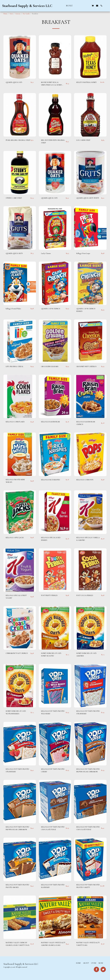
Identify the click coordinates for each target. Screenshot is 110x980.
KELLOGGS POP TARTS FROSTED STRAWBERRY (88, 712)
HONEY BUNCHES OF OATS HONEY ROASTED (51, 655)
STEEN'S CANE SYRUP (14, 198)
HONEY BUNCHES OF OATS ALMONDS (86, 655)
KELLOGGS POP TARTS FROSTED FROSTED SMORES (17, 886)
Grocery (18, 14)
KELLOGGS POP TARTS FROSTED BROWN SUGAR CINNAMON (88, 770)
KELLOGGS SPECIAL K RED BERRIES (51, 539)
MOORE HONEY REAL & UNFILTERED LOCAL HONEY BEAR (52, 84)
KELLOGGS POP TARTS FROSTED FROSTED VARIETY (88, 886)
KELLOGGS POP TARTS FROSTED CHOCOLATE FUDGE (53, 828)
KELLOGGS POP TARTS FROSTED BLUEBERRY (53, 886)
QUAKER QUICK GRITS (14, 253)
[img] (20, 57)
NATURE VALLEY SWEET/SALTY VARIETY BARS (88, 944)
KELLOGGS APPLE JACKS (15, 538)
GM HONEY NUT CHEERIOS (86, 366)
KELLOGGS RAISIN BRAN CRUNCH (86, 423)
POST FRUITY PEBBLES (49, 595)
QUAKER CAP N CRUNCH (51, 309)
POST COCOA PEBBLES (85, 595)
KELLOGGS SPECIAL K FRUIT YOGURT (16, 597)
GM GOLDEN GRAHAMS (50, 366)
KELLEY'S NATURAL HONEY (87, 82)
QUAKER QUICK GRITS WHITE (88, 198)
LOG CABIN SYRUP (83, 140)
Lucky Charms (46, 253)
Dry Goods (26, 14)
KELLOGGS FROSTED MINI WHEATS (15, 481)
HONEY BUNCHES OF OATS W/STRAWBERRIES (16, 712)
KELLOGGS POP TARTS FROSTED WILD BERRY (53, 712)
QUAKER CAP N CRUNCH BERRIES (86, 310)
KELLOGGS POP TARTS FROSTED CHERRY (53, 770)
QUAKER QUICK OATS (14, 82)
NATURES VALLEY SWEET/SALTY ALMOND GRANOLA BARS (53, 944)
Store (11, 14)
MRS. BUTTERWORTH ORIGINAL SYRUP (53, 141)
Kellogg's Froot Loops (83, 253)
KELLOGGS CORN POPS (85, 480)
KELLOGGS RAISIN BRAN (50, 422)
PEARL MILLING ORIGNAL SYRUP (18, 140)
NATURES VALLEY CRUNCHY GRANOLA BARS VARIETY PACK (18, 944)
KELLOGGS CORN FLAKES (15, 422)
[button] (80, 6)
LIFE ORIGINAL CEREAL (15, 366)
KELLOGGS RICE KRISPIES (51, 480)
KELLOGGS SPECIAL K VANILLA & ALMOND (88, 539)
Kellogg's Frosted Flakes (13, 309)
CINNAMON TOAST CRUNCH (17, 653)
